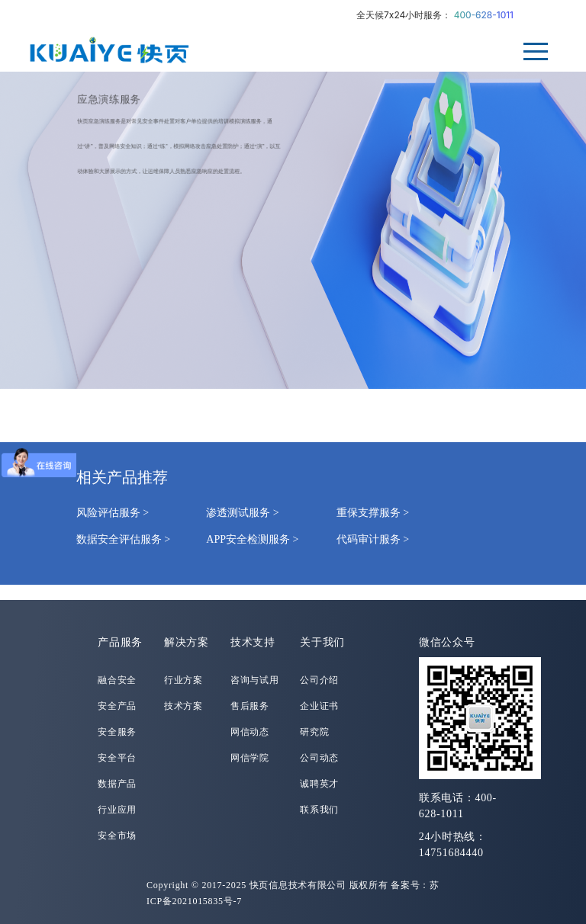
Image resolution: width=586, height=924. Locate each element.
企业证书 (319, 706)
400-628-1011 (484, 15)
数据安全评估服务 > (123, 539)
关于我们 (322, 642)
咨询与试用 (255, 680)
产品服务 (120, 642)
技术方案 (184, 706)
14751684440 (451, 853)
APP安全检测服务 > (252, 539)
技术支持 (253, 642)
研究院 (314, 732)
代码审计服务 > (373, 539)
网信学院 (250, 758)
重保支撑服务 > (373, 513)
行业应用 (117, 810)
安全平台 (117, 758)
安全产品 (117, 706)
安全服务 (117, 732)
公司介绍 (319, 680)
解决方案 (187, 642)
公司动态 (319, 758)
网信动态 (250, 732)
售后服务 (250, 706)
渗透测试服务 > (242, 513)
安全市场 (117, 836)
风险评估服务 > (113, 513)
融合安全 (117, 680)
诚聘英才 (319, 784)
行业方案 (184, 680)
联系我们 (319, 810)
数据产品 (117, 784)
